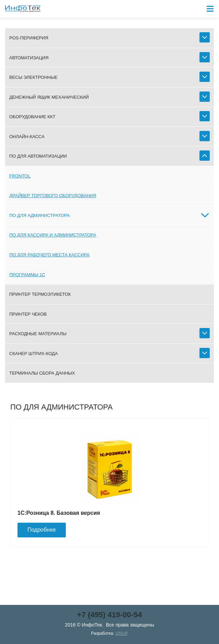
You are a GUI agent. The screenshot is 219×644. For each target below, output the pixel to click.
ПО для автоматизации (38, 156)
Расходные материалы (38, 334)
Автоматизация (29, 58)
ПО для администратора (40, 215)
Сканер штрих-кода (34, 354)
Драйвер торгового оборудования (53, 196)
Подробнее (42, 530)
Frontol (20, 176)
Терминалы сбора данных (42, 373)
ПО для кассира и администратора (53, 235)
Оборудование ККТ (32, 117)
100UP (121, 633)
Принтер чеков (28, 314)
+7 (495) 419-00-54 (109, 615)
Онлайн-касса (27, 137)
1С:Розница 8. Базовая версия (59, 513)
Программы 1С (27, 275)
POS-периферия (29, 38)
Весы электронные (33, 77)
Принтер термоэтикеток (40, 294)
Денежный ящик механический (49, 97)
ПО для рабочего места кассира (49, 255)
